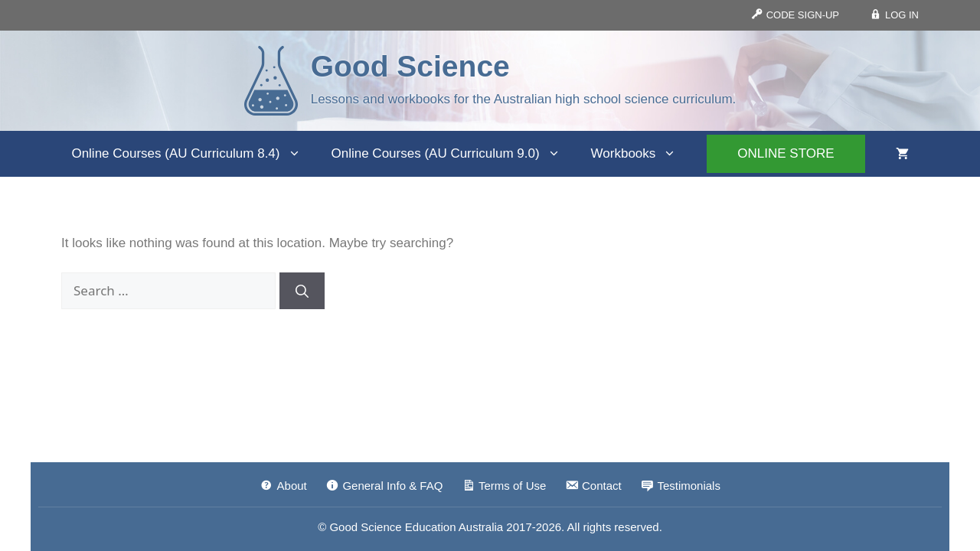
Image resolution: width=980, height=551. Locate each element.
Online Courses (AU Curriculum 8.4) (193, 154)
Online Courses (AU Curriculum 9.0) (454, 154)
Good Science (410, 66)
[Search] (302, 291)
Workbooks (642, 154)
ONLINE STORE (786, 153)
